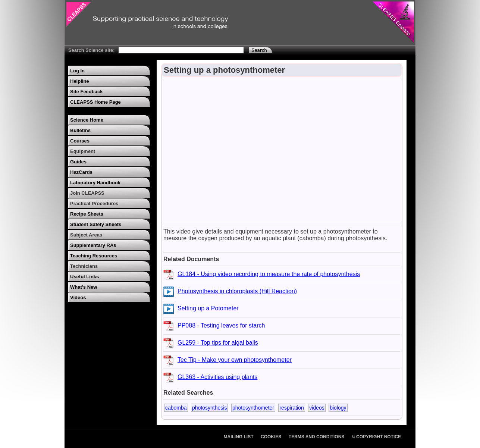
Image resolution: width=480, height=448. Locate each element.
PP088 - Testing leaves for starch (221, 325)
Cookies (271, 437)
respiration (291, 408)
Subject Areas (86, 235)
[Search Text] (181, 50)
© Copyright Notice (376, 437)
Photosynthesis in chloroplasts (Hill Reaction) (237, 291)
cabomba (176, 408)
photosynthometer (253, 408)
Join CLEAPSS (87, 193)
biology (338, 408)
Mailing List (239, 437)
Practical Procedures (94, 203)
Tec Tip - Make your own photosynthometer (235, 360)
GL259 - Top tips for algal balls (218, 343)
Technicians (84, 266)
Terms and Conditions (317, 437)
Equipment (83, 151)
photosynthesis (209, 408)
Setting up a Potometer (208, 308)
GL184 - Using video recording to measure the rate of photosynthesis (269, 274)
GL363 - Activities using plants (217, 377)
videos (317, 408)
